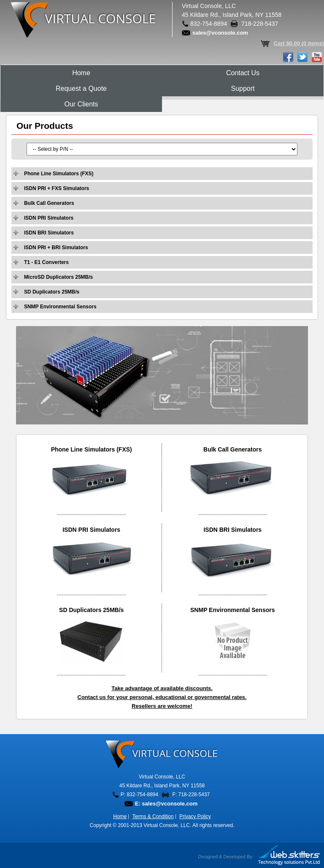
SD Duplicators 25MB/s (52, 292)
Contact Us (243, 73)
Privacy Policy (195, 816)
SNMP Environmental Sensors (60, 307)
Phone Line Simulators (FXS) (59, 174)
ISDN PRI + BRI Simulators (56, 248)
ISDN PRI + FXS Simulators (57, 188)
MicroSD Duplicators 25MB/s (58, 277)
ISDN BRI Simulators (49, 233)
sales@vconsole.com (220, 33)
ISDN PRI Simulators (49, 218)
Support (243, 88)
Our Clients (81, 104)
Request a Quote (81, 88)
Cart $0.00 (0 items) (299, 43)
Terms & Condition (153, 816)
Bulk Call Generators (49, 203)
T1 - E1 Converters (46, 262)
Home (81, 73)
